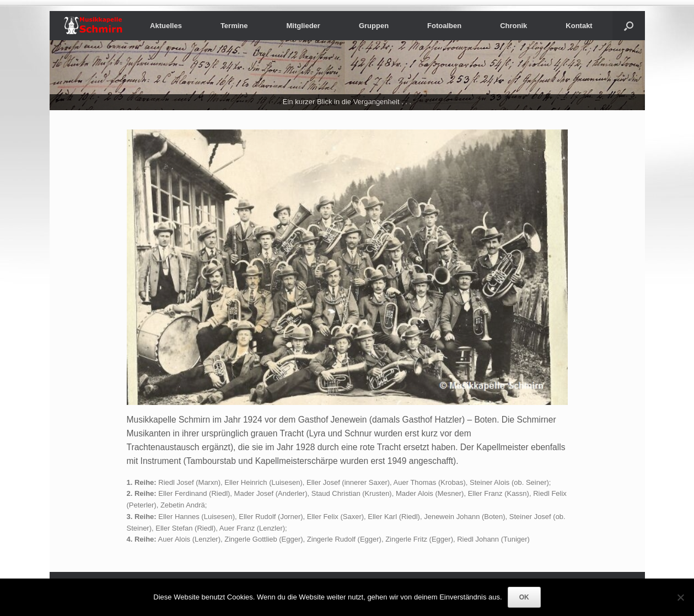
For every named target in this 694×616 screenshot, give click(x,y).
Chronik (513, 26)
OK (524, 597)
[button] (629, 26)
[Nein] (680, 597)
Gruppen (374, 26)
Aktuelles (166, 26)
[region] (347, 75)
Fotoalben (444, 26)
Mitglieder (303, 26)
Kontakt (579, 26)
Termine (234, 26)
